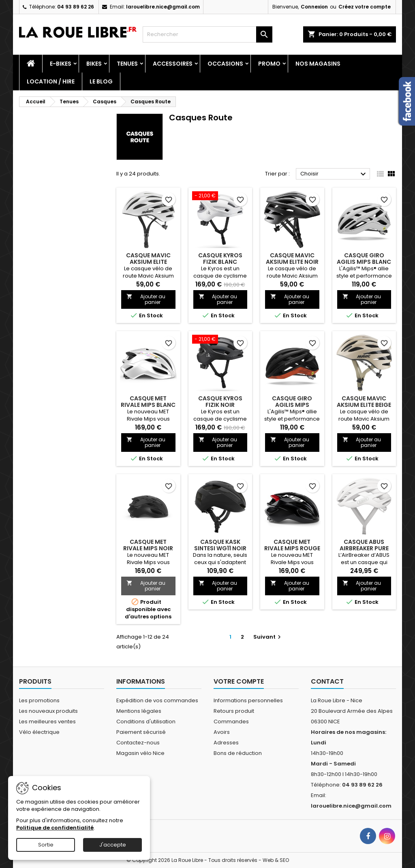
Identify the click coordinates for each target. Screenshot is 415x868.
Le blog (101, 81)
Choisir (334, 174)
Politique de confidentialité (55, 828)
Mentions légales (139, 711)
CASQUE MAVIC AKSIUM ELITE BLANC (148, 262)
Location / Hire (51, 81)
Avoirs (222, 732)
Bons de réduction (238, 753)
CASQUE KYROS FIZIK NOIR (220, 402)
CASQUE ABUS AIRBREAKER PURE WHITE (364, 548)
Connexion (314, 7)
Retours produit (234, 711)
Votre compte (239, 681)
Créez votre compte (365, 7)
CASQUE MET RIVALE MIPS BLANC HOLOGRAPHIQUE (148, 405)
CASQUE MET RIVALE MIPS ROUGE (292, 545)
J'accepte (113, 845)
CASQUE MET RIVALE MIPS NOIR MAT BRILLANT (148, 548)
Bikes (94, 64)
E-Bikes (61, 64)
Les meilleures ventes (47, 722)
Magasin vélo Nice (140, 753)
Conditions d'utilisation (146, 722)
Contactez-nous (138, 743)
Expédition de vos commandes (157, 700)
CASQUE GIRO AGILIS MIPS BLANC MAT (364, 262)
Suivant (268, 637)
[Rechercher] (207, 34)
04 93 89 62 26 (76, 7)
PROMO (269, 64)
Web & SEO (276, 860)
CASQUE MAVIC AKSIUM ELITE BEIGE (364, 402)
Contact (327, 681)
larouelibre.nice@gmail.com (163, 7)
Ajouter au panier (146, 299)
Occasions (225, 64)
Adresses (226, 743)
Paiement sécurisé (141, 732)
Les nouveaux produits (48, 711)
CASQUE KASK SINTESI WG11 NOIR (220, 545)
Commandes (231, 722)
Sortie (46, 845)
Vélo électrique (39, 732)
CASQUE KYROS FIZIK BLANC (220, 259)
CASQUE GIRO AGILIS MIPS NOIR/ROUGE (292, 405)
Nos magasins (318, 64)
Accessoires (173, 64)
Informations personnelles (248, 700)
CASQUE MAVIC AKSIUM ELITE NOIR (292, 259)
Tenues (127, 64)
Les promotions (39, 700)
